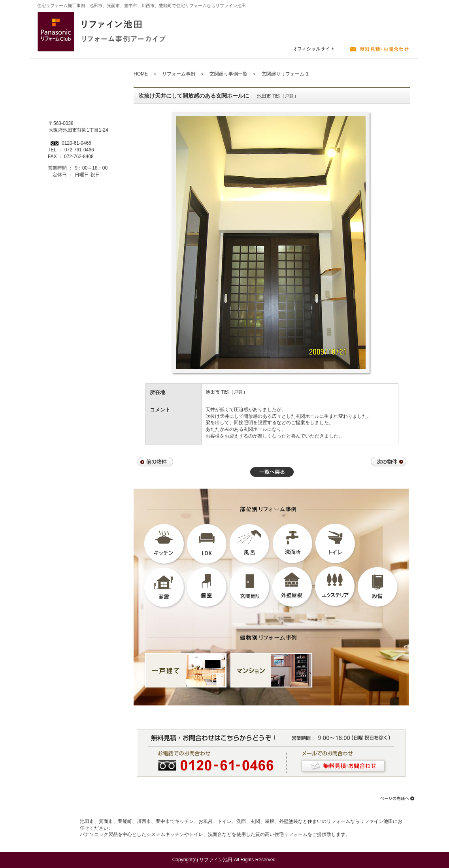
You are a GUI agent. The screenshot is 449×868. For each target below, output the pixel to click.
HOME (141, 74)
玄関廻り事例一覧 (228, 74)
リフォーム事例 (179, 74)
